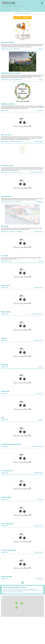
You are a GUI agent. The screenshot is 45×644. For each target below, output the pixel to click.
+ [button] (3, 597)
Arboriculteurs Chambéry (8, 589)
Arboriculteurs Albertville (32, 589)
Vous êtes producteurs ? (23, 18)
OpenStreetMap (41, 616)
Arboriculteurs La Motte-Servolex (10, 590)
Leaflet (36, 616)
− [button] (3, 599)
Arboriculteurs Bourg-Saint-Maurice (15, 592)
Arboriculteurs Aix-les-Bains (20, 589)
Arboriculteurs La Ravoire (23, 590)
